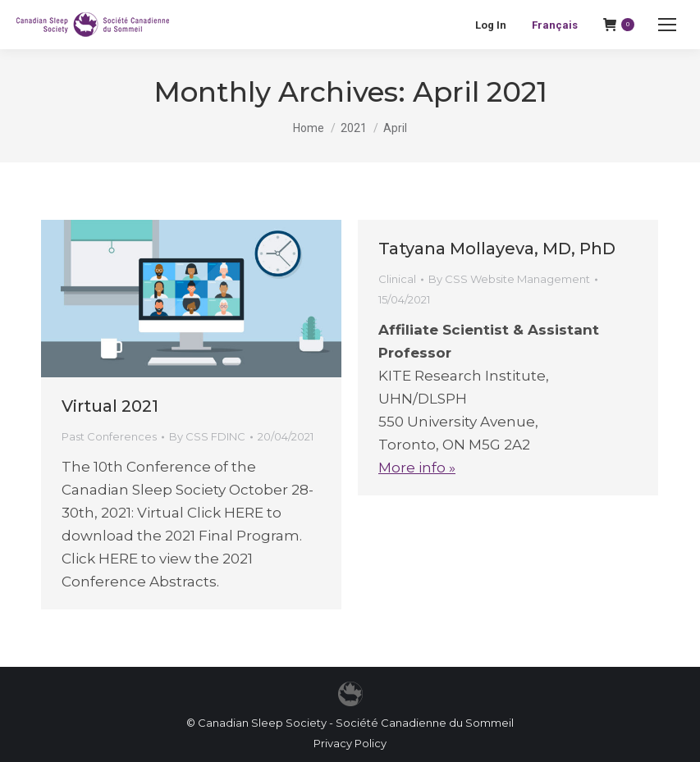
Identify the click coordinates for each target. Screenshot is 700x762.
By (207, 436)
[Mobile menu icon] (667, 25)
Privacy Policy (350, 743)
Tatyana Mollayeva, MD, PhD (497, 249)
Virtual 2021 (110, 406)
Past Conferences (109, 436)
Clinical (397, 279)
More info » (417, 468)
